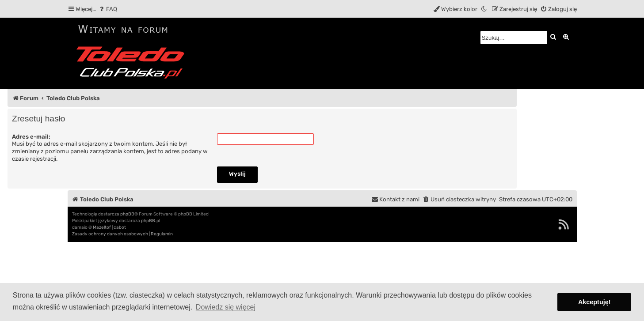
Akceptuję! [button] (594, 302)
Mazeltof (102, 227)
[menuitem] (108, 9)
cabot (120, 227)
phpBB (127, 214)
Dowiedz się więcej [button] (226, 307)
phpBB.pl (151, 221)
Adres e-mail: (31, 137)
